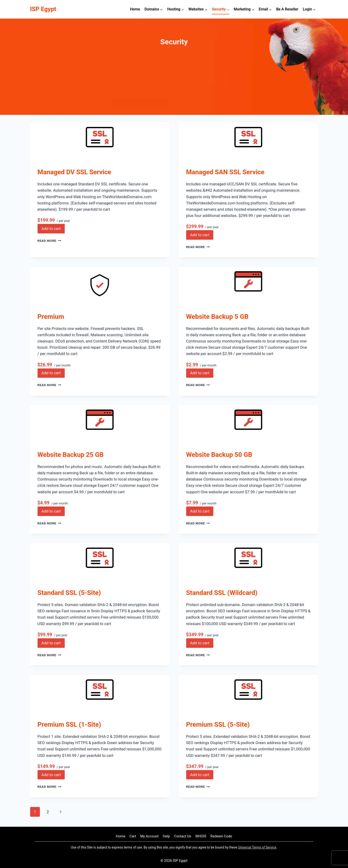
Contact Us (183, 836)
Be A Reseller (287, 9)
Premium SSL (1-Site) (69, 724)
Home (135, 9)
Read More (49, 241)
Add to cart (51, 229)
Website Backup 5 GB (217, 317)
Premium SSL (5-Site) (218, 724)
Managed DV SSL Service (74, 172)
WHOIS (201, 836)
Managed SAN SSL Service (225, 172)
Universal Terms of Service (257, 847)
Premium (51, 317)
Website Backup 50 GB (219, 455)
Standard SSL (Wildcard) (222, 593)
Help (166, 836)
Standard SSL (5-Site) (69, 593)
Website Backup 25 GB (71, 455)
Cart (133, 836)
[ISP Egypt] (43, 9)
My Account (149, 836)
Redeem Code (221, 836)
